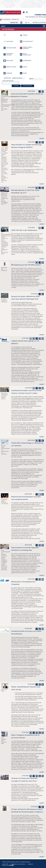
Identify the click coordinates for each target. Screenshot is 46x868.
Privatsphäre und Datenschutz (18, 864)
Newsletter (14, 23)
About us (16, 20)
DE (26, 23)
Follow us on (8, 865)
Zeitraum (7, 78)
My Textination (6, 20)
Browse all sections (39, 23)
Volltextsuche (8, 81)
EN (29, 23)
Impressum (30, 864)
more (41, 139)
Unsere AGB (5, 864)
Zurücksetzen (28, 86)
